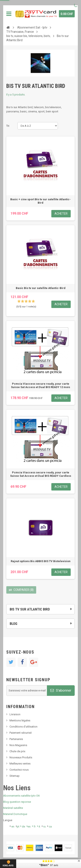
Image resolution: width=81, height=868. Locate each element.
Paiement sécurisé (21, 733)
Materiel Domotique (15, 814)
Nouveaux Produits (21, 757)
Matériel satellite (13, 808)
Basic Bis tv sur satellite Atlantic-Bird (41, 288)
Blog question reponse (17, 802)
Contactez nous (19, 770)
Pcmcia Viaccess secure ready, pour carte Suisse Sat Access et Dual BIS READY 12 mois (40, 385)
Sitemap (15, 776)
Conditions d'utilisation (23, 727)
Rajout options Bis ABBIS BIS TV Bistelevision (41, 561)
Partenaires (16, 739)
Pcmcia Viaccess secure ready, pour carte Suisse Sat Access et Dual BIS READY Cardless (41, 474)
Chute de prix (17, 751)
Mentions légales (20, 720)
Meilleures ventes (20, 764)
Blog (13, 624)
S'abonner (61, 690)
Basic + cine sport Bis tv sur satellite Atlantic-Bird (40, 201)
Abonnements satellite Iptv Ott (21, 796)
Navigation (9, 14)
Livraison (15, 714)
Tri (8, 126)
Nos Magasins (18, 745)
